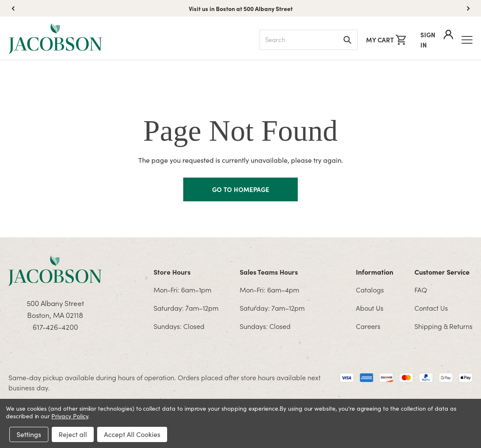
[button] (468, 8)
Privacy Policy (70, 416)
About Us (370, 308)
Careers (368, 326)
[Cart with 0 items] (386, 40)
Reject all (73, 434)
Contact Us (431, 308)
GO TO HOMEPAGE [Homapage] (241, 189)
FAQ (421, 289)
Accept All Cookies (132, 434)
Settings (29, 434)
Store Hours (172, 272)
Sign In (437, 39)
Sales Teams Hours (269, 272)
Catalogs (370, 289)
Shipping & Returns (443, 326)
